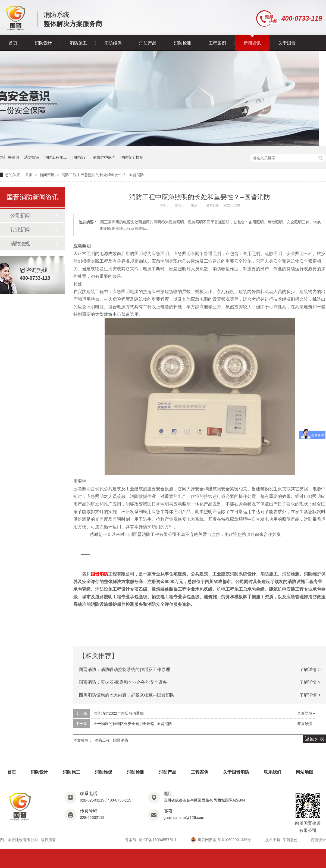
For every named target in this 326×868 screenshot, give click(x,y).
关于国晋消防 (236, 772)
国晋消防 (121, 740)
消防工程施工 (56, 157)
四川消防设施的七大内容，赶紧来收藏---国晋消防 (127, 695)
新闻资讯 (252, 43)
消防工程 (102, 740)
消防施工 (78, 43)
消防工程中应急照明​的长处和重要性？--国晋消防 (103, 175)
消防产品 (148, 43)
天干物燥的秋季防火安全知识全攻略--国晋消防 (133, 724)
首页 (13, 43)
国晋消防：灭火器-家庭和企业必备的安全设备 (123, 682)
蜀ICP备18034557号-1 (158, 840)
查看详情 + (306, 713)
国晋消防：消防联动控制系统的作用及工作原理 (124, 670)
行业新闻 (20, 230)
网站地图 (305, 772)
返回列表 (315, 739)
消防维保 (113, 43)
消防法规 (20, 244)
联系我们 (272, 772)
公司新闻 (20, 215)
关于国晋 (287, 43)
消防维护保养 (104, 157)
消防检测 (183, 43)
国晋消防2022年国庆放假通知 (119, 713)
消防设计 (43, 43)
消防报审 (32, 157)
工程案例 (217, 43)
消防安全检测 (132, 157)
